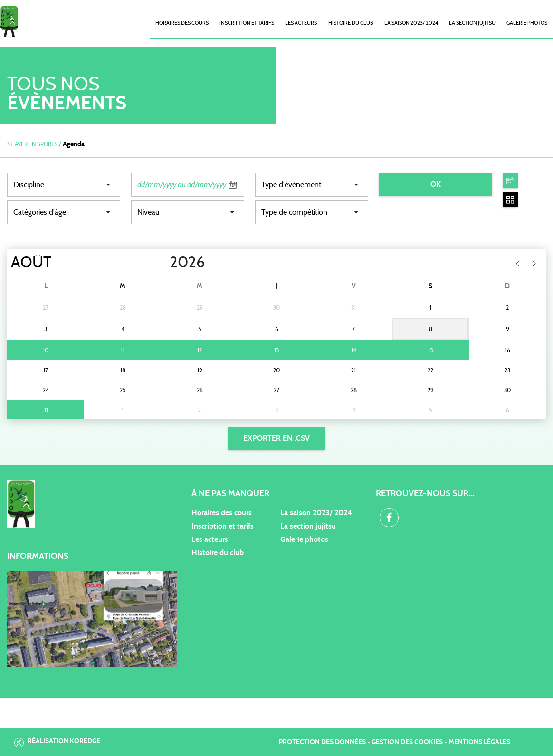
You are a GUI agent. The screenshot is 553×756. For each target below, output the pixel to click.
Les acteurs (301, 23)
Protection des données (322, 742)
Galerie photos (527, 23)
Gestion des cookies (407, 742)
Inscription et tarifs (223, 526)
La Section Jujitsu (472, 23)
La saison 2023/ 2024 (411, 23)
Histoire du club (351, 23)
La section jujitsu (308, 526)
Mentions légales (479, 742)
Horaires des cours (182, 23)
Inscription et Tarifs (247, 23)
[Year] (162, 263)
